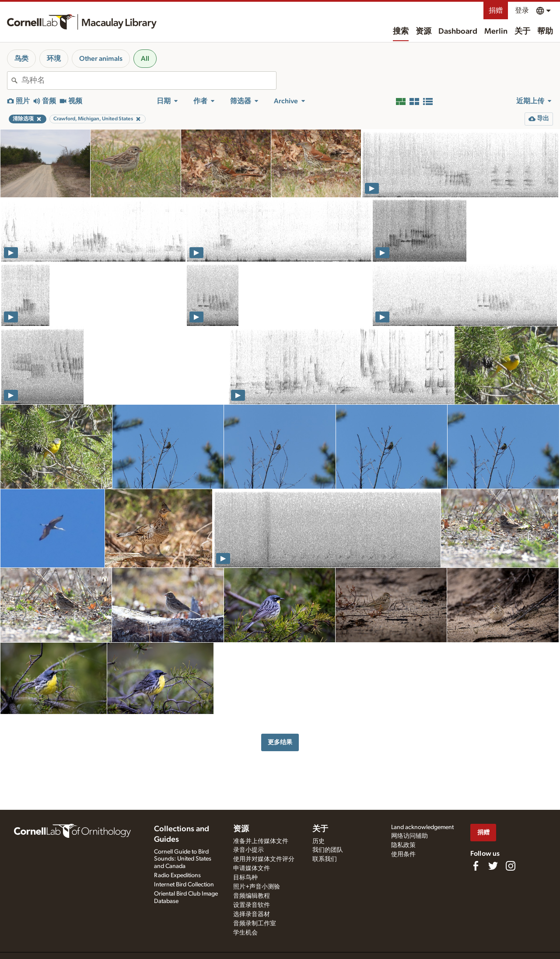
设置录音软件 (252, 905)
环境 (54, 59)
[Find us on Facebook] (476, 866)
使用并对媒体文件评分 (264, 859)
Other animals (101, 59)
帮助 (545, 31)
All (145, 59)
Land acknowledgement (422, 827)
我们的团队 (328, 850)
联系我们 (325, 859)
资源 (423, 31)
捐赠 (496, 10)
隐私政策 (403, 845)
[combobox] (149, 80)
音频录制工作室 (255, 924)
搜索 (401, 31)
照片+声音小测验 (257, 887)
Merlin (496, 31)
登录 (522, 10)
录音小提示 (248, 850)
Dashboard (458, 31)
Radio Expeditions (177, 875)
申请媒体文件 (252, 868)
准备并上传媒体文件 (261, 841)
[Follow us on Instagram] (511, 866)
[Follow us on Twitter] (493, 866)
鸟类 (21, 59)
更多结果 (280, 742)
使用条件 (403, 854)
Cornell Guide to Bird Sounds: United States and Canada (183, 859)
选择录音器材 (252, 914)
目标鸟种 (245, 878)
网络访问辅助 (409, 836)
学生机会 (245, 933)
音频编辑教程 (252, 896)
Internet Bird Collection (184, 885)
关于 (522, 31)
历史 (318, 841)
